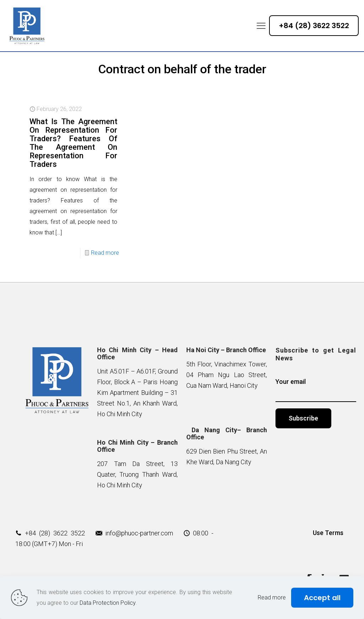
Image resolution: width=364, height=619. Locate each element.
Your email (316, 390)
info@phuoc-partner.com (139, 533)
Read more (105, 253)
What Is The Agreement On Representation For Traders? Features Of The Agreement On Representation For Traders (73, 143)
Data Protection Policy (108, 603)
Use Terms (328, 533)
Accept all (322, 598)
